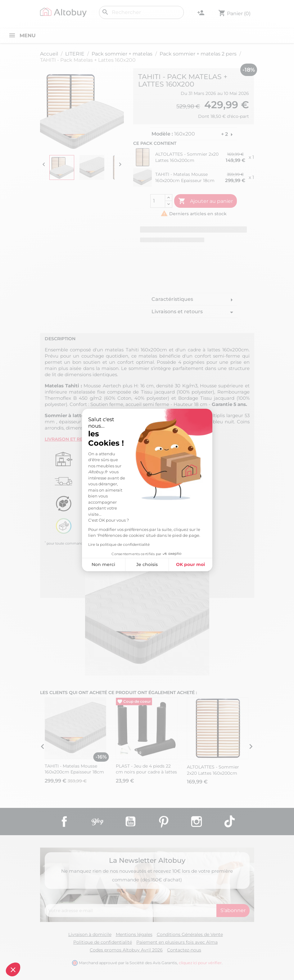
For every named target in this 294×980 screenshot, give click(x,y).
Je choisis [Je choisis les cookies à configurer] (147, 564)
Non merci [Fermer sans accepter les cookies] (103, 564)
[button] (13, 969)
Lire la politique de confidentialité (119, 544)
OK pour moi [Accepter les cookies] (190, 564)
